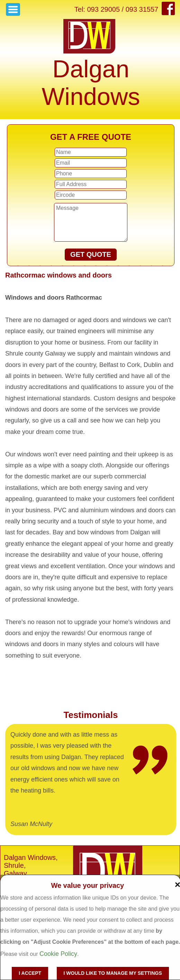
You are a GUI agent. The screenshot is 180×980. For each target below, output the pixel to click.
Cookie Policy (58, 954)
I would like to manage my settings (113, 973)
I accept (30, 973)
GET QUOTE (91, 254)
